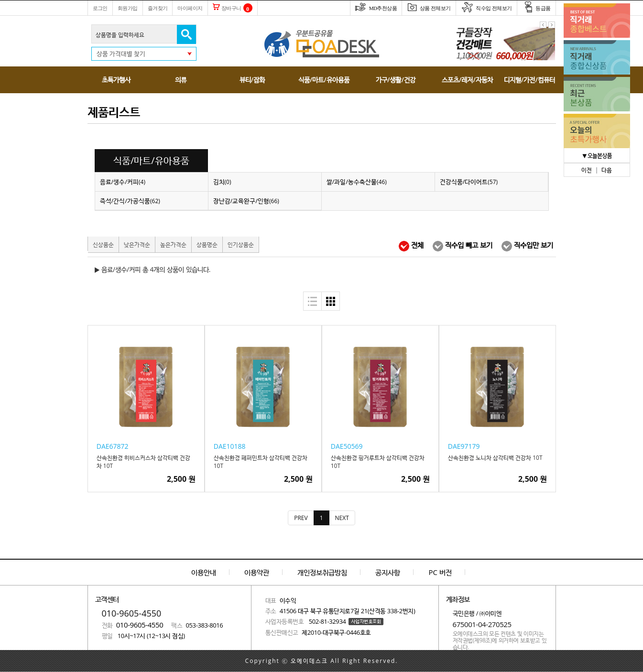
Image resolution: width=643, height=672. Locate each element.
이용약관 (257, 572)
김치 (222, 182)
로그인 (100, 8)
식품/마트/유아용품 (324, 80)
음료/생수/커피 (123, 182)
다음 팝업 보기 (552, 25)
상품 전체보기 (429, 8)
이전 (587, 170)
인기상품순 (241, 244)
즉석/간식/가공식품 (130, 201)
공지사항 (388, 572)
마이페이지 (190, 8)
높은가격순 (173, 244)
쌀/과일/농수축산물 (357, 182)
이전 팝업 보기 (543, 25)
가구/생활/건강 (396, 80)
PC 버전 (440, 572)
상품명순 (207, 244)
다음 (607, 170)
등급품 (536, 8)
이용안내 (204, 572)
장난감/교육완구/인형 (246, 201)
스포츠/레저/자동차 (467, 80)
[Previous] (301, 518)
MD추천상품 (376, 8)
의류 (181, 80)
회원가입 (128, 8)
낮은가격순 (137, 244)
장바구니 (227, 8)
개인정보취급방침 (322, 572)
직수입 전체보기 (486, 8)
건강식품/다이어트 (469, 182)
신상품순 (103, 244)
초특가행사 (116, 80)
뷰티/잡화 (252, 80)
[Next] (342, 518)
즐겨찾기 (158, 8)
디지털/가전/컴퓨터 (529, 80)
